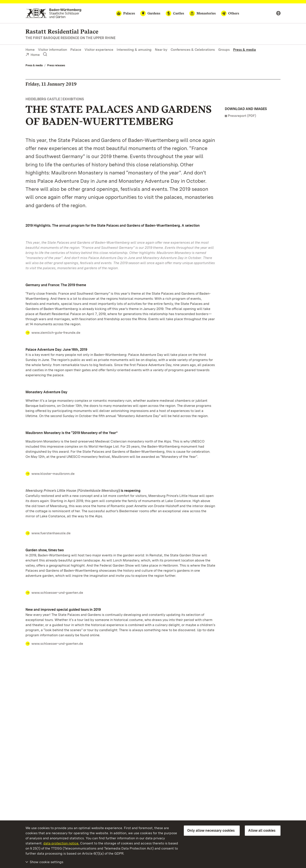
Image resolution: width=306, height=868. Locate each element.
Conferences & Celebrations (193, 50)
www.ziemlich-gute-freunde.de (56, 333)
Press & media (244, 50)
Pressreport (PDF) (242, 116)
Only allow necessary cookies (211, 831)
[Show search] (45, 54)
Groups (224, 50)
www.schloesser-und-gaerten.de (57, 593)
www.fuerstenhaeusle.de (51, 533)
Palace (76, 50)
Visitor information (52, 50)
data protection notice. (61, 843)
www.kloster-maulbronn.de (53, 474)
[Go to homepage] (53, 13)
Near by (161, 50)
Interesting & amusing (134, 50)
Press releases (56, 65)
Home (30, 50)
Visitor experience (99, 50)
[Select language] (278, 13)
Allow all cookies (262, 831)
